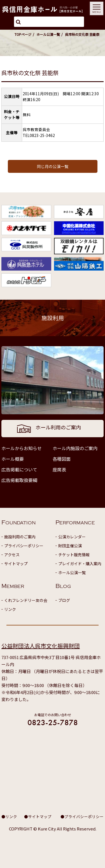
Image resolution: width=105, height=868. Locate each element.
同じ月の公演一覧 (53, 166)
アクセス (12, 555)
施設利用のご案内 (20, 537)
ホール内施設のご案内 (75, 448)
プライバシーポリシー (24, 546)
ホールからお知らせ (22, 448)
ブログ (64, 600)
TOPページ (23, 34)
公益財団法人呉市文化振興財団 (41, 646)
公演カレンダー (72, 537)
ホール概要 (13, 459)
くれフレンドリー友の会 (26, 600)
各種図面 (62, 459)
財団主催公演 (70, 546)
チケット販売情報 (74, 555)
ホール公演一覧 (48, 34)
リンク (10, 609)
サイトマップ (16, 564)
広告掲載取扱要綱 (19, 480)
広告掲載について (19, 469)
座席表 (59, 469)
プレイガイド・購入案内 (80, 564)
